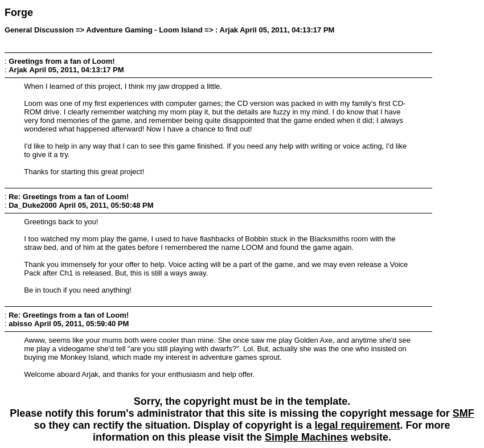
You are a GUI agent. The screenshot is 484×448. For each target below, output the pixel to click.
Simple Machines (306, 437)
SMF (464, 413)
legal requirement (358, 425)
